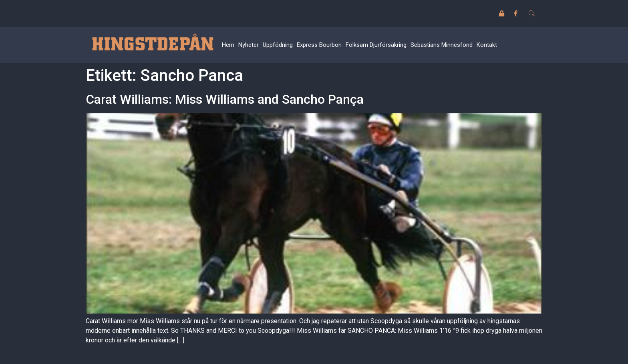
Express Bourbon (319, 45)
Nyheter (249, 45)
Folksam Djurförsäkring (376, 45)
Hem (228, 45)
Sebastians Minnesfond (442, 45)
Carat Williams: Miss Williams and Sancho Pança (225, 99)
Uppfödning (278, 45)
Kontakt (487, 45)
